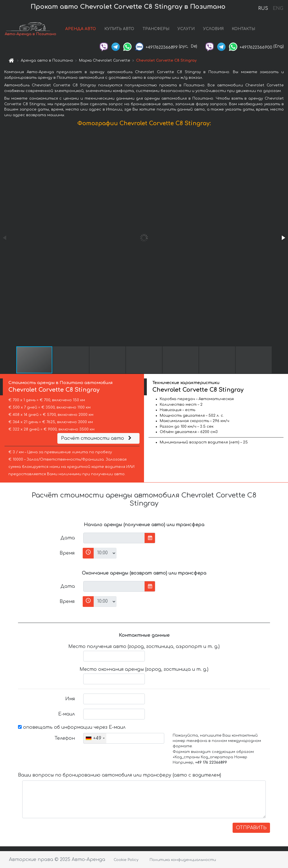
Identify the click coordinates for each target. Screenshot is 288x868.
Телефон (65, 738)
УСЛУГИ (186, 29)
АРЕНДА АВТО (81, 29)
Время (67, 553)
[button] (283, 238)
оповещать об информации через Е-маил (72, 727)
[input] (114, 538)
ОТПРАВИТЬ (251, 828)
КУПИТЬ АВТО (119, 29)
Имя (70, 699)
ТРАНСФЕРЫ (156, 29)
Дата (68, 538)
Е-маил (67, 714)
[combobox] (95, 738)
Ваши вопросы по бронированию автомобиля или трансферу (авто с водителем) (120, 775)
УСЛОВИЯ (213, 29)
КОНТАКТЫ (243, 29)
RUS (263, 8)
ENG (278, 8)
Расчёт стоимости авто (97, 438)
